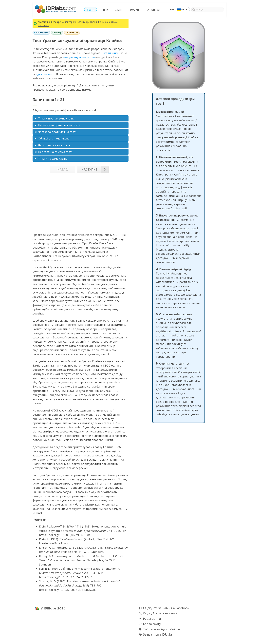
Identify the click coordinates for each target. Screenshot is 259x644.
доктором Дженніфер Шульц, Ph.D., (84, 22)
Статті (119, 10)
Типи (105, 10)
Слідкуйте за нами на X (160, 613)
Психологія (73, 33)
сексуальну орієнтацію (79, 57)
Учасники (153, 10)
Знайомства (42, 33)
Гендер (58, 33)
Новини (135, 10)
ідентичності (46, 74)
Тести (91, 10)
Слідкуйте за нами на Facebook (166, 608)
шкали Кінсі (110, 53)
